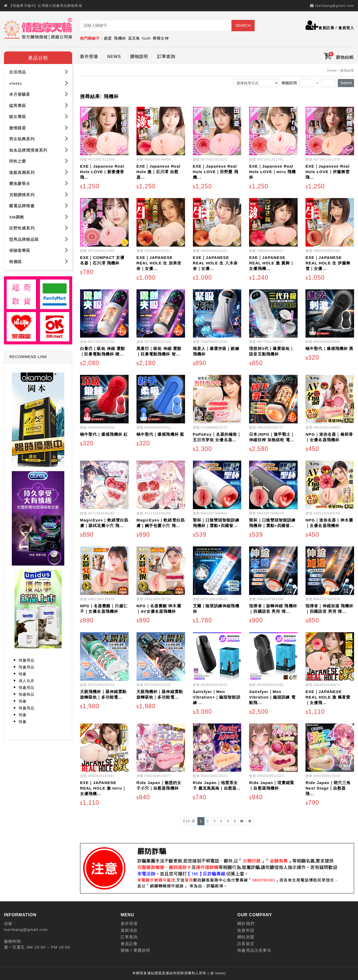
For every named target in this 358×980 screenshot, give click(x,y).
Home (332, 71)
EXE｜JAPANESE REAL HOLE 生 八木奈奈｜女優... (215, 263)
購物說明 (139, 57)
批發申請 (246, 930)
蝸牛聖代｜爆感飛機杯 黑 (329, 348)
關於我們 (246, 923)
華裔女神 (161, 38)
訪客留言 (246, 944)
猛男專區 (39, 105)
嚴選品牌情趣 (39, 206)
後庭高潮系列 (39, 172)
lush (146, 38)
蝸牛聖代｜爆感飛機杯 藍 (160, 434)
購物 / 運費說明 (135, 950)
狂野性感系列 (39, 228)
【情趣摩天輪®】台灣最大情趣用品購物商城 (46, 6)
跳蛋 (108, 38)
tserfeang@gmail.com (335, 6)
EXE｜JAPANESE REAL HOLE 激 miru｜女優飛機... (103, 788)
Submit (346, 83)
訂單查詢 (166, 57)
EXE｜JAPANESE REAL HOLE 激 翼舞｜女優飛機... (272, 263)
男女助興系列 (39, 139)
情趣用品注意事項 (254, 950)
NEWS (114, 57)
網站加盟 (246, 937)
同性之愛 (39, 161)
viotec (39, 83)
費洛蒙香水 (39, 183)
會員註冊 (326, 28)
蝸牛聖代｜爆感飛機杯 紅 (104, 434)
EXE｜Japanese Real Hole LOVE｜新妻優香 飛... (102, 172)
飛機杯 (120, 38)
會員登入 (346, 28)
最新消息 (129, 930)
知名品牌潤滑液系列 (39, 150)
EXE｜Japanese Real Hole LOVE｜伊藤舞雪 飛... (328, 172)
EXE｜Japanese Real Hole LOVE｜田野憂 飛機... (216, 172)
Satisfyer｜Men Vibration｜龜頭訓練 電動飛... (272, 697)
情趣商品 (27, 694)
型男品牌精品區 (39, 239)
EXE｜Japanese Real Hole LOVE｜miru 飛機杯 (272, 172)
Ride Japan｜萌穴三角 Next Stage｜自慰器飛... (328, 788)
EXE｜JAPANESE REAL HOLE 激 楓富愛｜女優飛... (328, 697)
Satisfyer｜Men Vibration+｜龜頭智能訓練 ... (217, 697)
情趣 (23, 674)
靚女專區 (39, 116)
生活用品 (39, 72)
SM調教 (39, 217)
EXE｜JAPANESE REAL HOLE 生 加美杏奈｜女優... (159, 263)
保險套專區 (39, 250)
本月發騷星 (39, 94)
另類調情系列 (39, 195)
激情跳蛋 (39, 128)
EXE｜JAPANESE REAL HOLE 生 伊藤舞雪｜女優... (328, 263)
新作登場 (89, 57)
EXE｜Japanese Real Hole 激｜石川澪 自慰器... (159, 172)
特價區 (39, 261)
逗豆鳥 (134, 38)
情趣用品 (27, 660)
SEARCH (243, 25)
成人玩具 (27, 681)
